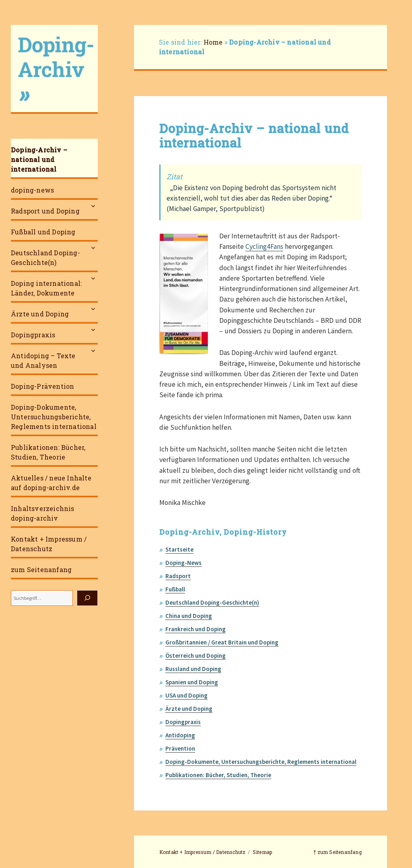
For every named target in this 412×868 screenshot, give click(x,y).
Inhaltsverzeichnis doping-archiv (43, 513)
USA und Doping (186, 695)
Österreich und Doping (196, 656)
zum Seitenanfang (41, 569)
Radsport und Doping (45, 211)
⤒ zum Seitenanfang (338, 852)
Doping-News (183, 563)
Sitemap (262, 852)
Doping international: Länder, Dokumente (46, 288)
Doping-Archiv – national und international (39, 159)
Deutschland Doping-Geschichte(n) (45, 258)
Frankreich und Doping (196, 629)
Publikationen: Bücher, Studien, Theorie (48, 452)
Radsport (178, 576)
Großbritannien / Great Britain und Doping (222, 642)
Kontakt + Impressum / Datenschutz (49, 544)
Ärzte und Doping (40, 314)
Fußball (175, 589)
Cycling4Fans (264, 246)
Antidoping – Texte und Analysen (43, 360)
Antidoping (180, 735)
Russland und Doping (193, 669)
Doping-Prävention (42, 386)
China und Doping (189, 616)
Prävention (180, 748)
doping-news (32, 190)
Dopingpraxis (33, 335)
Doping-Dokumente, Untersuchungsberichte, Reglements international (54, 417)
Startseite (179, 549)
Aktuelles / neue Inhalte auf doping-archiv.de (51, 483)
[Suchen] (87, 598)
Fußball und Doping (43, 232)
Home (213, 42)
